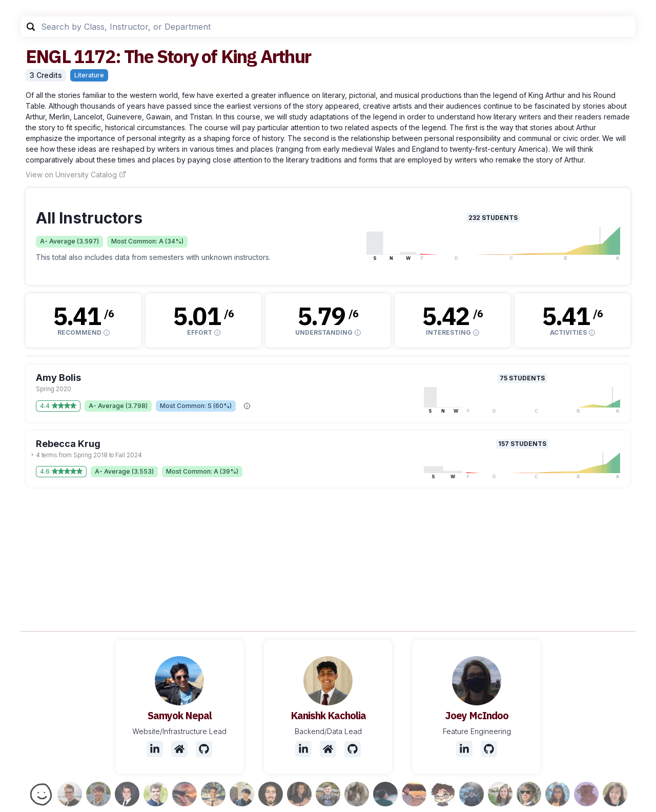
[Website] (179, 749)
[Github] (204, 749)
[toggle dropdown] (32, 455)
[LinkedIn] (155, 749)
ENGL (48, 56)
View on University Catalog (76, 175)
